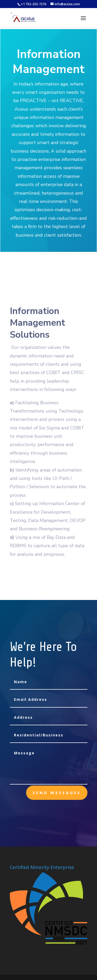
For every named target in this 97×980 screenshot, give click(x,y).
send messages (57, 793)
